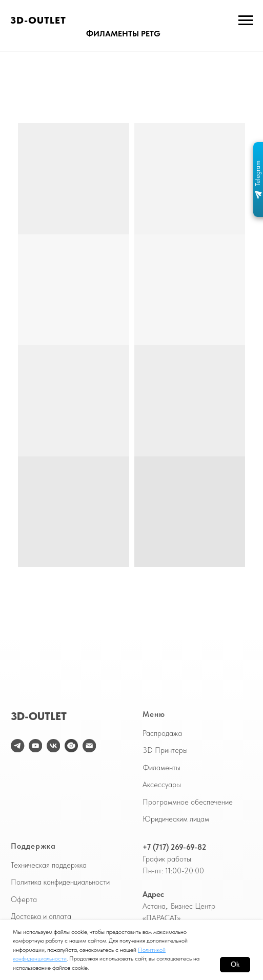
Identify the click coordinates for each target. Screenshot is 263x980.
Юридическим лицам (176, 819)
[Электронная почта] (89, 746)
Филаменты (161, 768)
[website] (71, 746)
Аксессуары (162, 785)
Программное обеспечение (188, 802)
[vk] (53, 746)
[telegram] (17, 746)
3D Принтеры (165, 750)
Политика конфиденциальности (60, 882)
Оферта (24, 899)
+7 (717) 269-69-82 (174, 847)
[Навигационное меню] (246, 21)
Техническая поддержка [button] (49, 865)
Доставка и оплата (41, 916)
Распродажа (162, 733)
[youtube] (35, 746)
